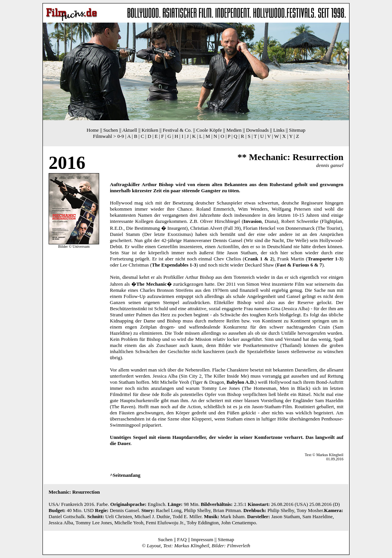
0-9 (120, 136)
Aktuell (130, 130)
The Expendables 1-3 (174, 265)
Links (279, 130)
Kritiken (150, 130)
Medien (234, 130)
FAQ (182, 539)
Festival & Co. (177, 130)
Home (93, 130)
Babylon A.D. (241, 382)
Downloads (257, 130)
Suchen (111, 130)
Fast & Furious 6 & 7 (299, 265)
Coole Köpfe (209, 130)
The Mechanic (152, 284)
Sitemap (297, 130)
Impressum (202, 539)
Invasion (253, 221)
